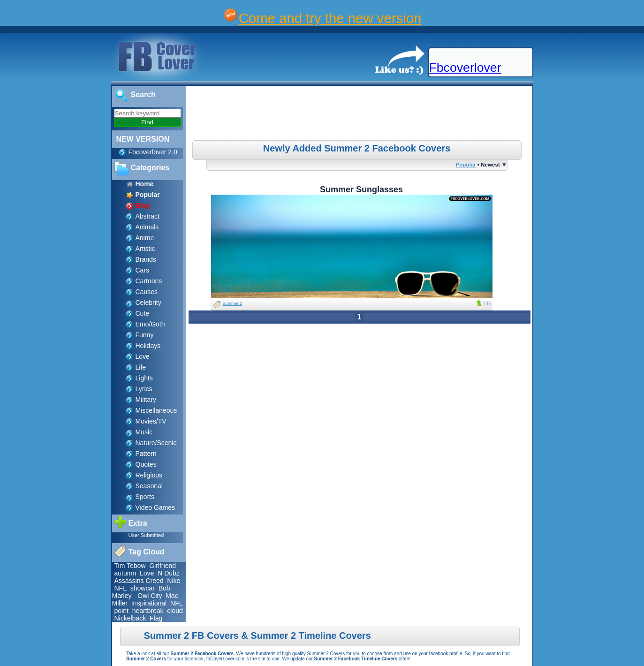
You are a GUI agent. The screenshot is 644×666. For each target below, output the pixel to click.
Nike (174, 581)
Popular (466, 164)
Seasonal (149, 486)
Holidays (148, 346)
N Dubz (169, 573)
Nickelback (130, 618)
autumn (125, 573)
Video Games (155, 507)
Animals (147, 227)
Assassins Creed (139, 581)
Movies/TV (151, 421)
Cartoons (149, 281)
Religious (149, 475)
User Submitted (146, 535)
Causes (147, 292)
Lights (144, 378)
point (121, 611)
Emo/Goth (150, 324)
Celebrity (148, 303)
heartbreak (148, 611)
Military (146, 400)
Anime (145, 238)
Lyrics (144, 389)
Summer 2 (233, 303)
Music (144, 432)
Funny (145, 335)
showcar (143, 588)
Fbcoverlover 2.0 (153, 152)
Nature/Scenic (156, 443)
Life (141, 367)
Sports (145, 497)
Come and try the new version (330, 18)
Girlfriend (163, 566)
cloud (175, 611)
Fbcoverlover (465, 68)
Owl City (150, 596)
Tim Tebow (130, 566)
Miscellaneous (156, 410)
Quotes (146, 464)
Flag (156, 618)
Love (143, 356)
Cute (143, 313)
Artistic (145, 249)
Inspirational (149, 603)
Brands (146, 259)
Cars (143, 270)
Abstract (148, 216)
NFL (121, 588)
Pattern (146, 454)
